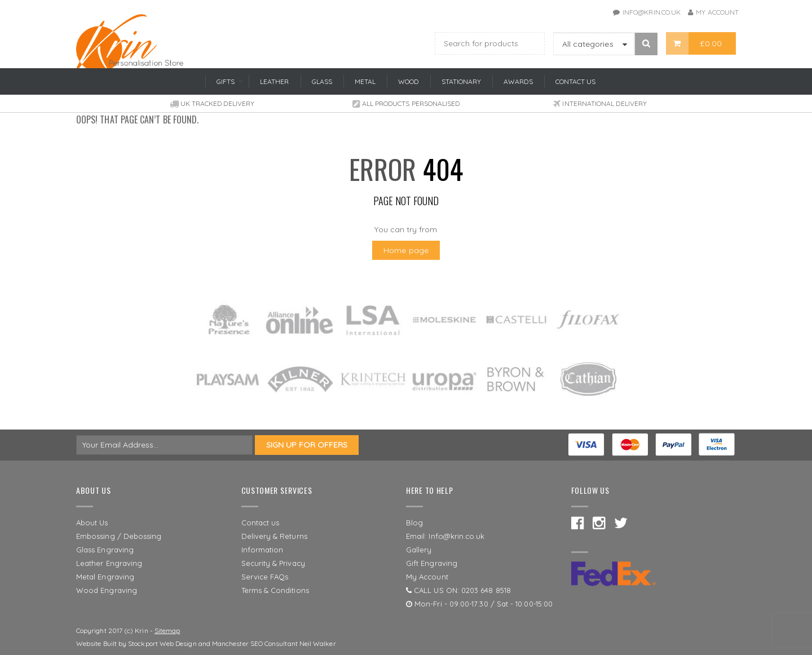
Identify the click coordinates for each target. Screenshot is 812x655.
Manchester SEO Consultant (255, 643)
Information (262, 550)
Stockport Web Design (162, 643)
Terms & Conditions (275, 590)
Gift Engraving (432, 563)
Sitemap (167, 630)
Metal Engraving (105, 577)
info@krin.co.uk (652, 12)
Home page (406, 250)
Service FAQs (265, 577)
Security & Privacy (273, 563)
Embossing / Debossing (119, 536)
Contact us (261, 523)
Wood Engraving (107, 590)
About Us (92, 523)
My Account (717, 12)
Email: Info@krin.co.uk (445, 536)
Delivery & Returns (274, 536)
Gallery (419, 550)
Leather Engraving (109, 563)
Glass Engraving (105, 550)
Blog (414, 523)
